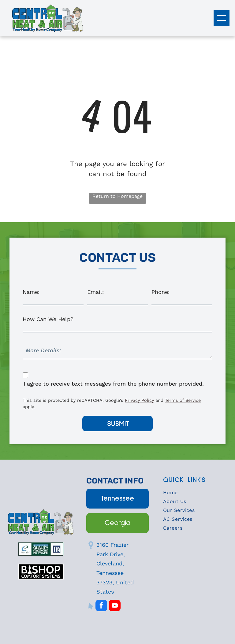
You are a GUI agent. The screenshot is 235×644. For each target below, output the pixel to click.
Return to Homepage (117, 196)
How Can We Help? (48, 319)
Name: (31, 292)
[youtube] (115, 606)
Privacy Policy (139, 400)
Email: (95, 292)
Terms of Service (183, 400)
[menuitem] (194, 494)
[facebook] (101, 606)
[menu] (222, 18)
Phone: (160, 292)
